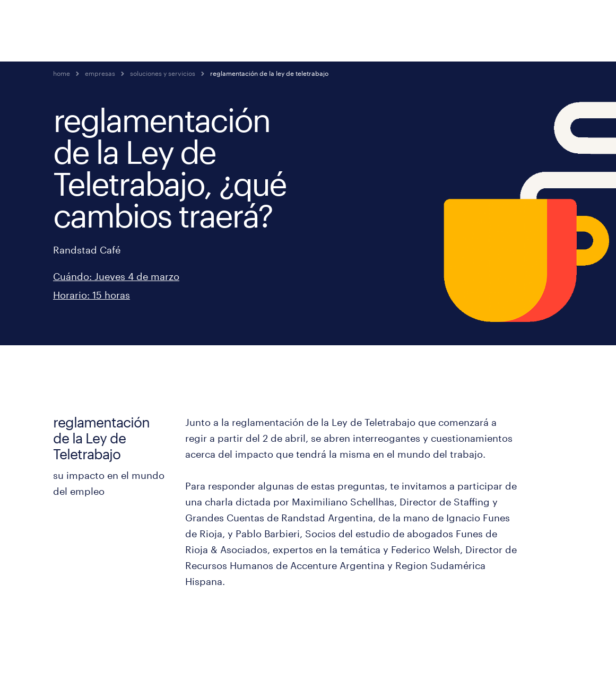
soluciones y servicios (163, 73)
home (62, 73)
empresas (100, 73)
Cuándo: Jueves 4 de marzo (116, 276)
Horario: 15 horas (92, 295)
